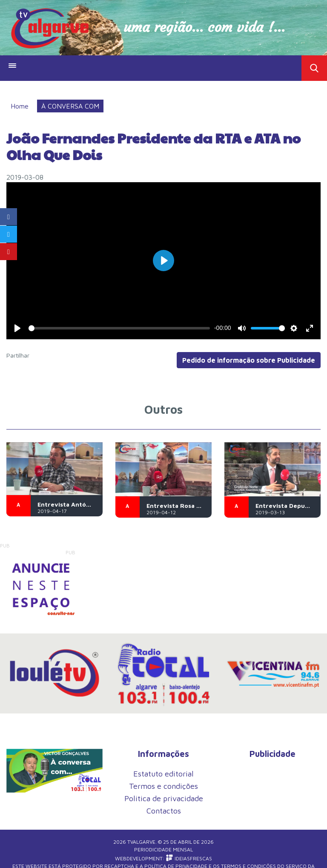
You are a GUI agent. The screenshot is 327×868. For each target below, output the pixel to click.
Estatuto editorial (163, 774)
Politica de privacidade (164, 798)
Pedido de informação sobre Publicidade (249, 360)
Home (20, 106)
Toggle (314, 68)
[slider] (119, 328)
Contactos (164, 811)
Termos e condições (163, 786)
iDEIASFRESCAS (189, 858)
